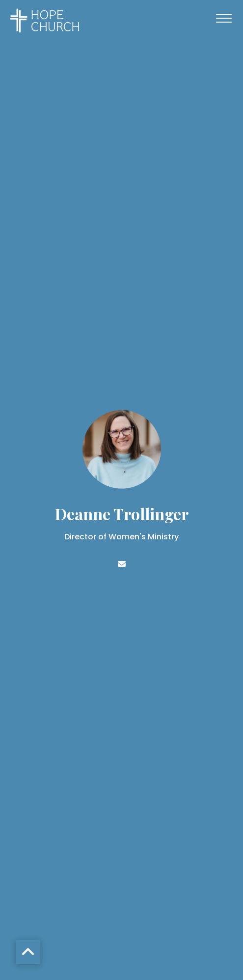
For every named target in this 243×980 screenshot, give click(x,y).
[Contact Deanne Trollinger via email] (121, 564)
